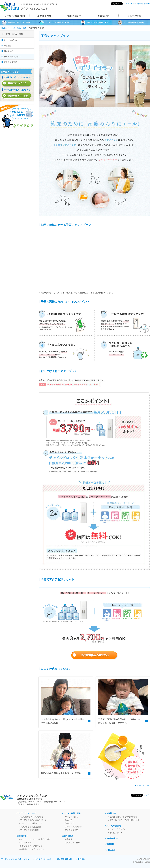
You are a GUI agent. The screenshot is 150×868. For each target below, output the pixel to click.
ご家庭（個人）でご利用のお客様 (123, 817)
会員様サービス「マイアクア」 (33, 849)
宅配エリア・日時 (72, 843)
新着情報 (110, 844)
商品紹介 (8, 46)
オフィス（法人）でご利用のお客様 (124, 820)
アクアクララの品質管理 (30, 827)
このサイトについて (43, 859)
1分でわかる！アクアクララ (32, 817)
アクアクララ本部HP (141, 4)
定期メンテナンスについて (31, 846)
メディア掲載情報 (114, 826)
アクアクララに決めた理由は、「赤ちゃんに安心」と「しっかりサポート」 (120, 721)
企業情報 (69, 839)
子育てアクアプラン (12, 57)
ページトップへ (144, 785)
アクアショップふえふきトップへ (15, 859)
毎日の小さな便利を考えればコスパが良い (62, 773)
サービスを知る (10, 40)
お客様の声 (111, 813)
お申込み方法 (112, 838)
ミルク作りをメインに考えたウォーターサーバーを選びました (63, 721)
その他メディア (116, 833)
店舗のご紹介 (67, 836)
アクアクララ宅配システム (31, 823)
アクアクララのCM (117, 829)
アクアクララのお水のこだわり (33, 820)
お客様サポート (24, 836)
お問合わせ (111, 850)
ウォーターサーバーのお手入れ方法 (35, 839)
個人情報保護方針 (64, 859)
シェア (126, 4)
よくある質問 (26, 843)
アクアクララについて (26, 813)
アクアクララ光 (10, 62)
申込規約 (81, 859)
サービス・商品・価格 (17, 28)
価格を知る (9, 51)
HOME (3, 28)
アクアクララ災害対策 (30, 830)
